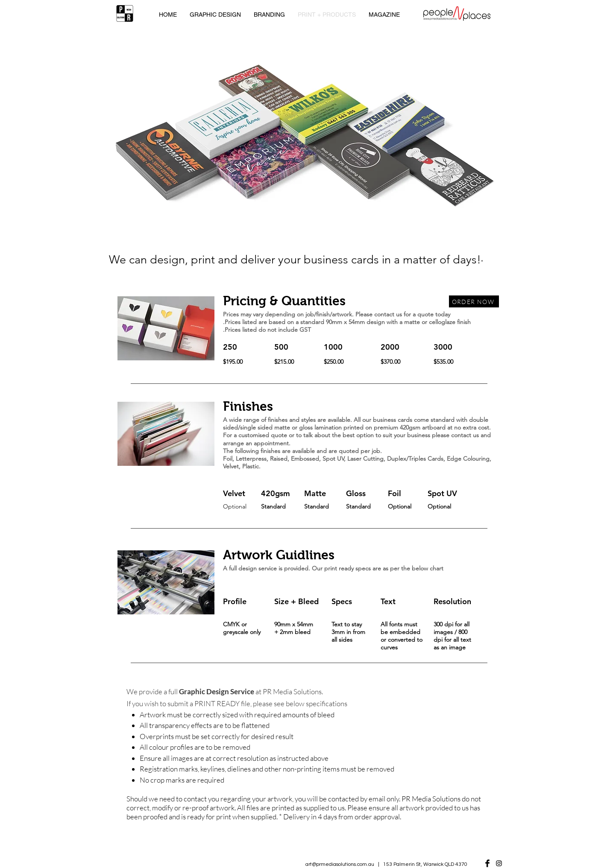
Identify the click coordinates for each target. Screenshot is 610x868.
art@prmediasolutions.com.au (340, 864)
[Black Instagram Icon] (499, 863)
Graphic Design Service (217, 691)
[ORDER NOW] (474, 301)
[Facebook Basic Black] (487, 863)
